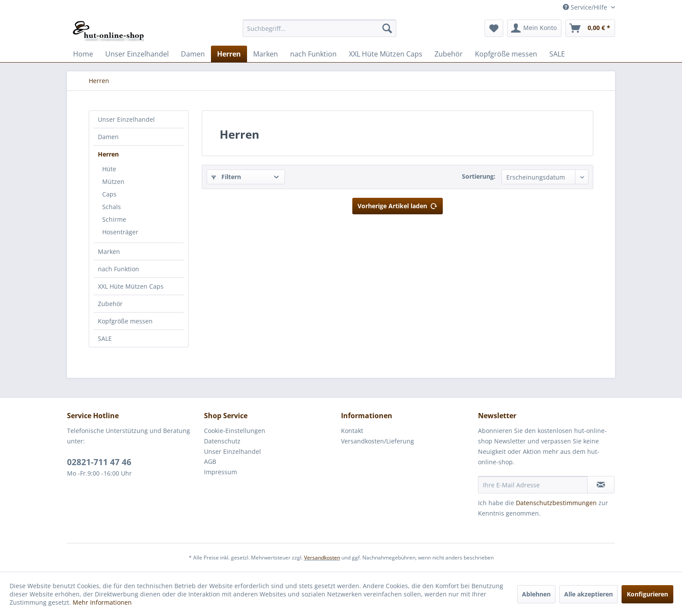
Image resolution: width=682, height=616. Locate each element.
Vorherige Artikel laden (398, 205)
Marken (109, 251)
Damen (108, 137)
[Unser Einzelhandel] (137, 54)
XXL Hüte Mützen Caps (131, 286)
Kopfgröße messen (125, 321)
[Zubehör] (449, 54)
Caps (109, 194)
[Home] (83, 54)
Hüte (109, 169)
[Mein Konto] (534, 28)
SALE (105, 338)
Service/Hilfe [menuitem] (586, 7)
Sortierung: (479, 176)
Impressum (221, 472)
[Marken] (266, 54)
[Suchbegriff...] (319, 28)
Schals (112, 207)
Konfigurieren (647, 594)
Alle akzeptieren (588, 594)
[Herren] (229, 54)
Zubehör (110, 304)
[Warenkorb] (590, 28)
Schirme (114, 219)
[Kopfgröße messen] (506, 54)
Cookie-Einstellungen (235, 431)
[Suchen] (387, 28)
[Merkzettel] (494, 28)
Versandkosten (322, 558)
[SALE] (557, 54)
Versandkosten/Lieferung (378, 441)
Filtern (226, 177)
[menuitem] (319, 28)
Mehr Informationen (102, 602)
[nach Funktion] (313, 54)
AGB (210, 461)
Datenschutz (222, 441)
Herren (108, 154)
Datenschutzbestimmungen (556, 503)
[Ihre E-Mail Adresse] (533, 485)
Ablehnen (536, 594)
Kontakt (352, 431)
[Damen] (193, 54)
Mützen (113, 181)
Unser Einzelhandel (126, 119)
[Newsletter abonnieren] (601, 485)
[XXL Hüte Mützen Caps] (386, 54)
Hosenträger (120, 232)
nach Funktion (119, 269)
